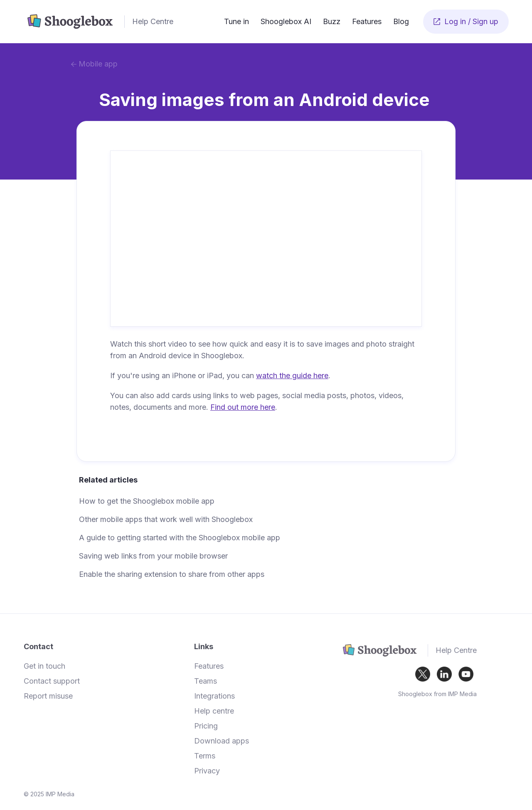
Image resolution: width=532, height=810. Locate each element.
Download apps (222, 741)
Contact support (52, 681)
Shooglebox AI (286, 21)
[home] (121, 21)
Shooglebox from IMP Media (437, 694)
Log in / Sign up (466, 21)
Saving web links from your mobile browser (153, 556)
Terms (205, 756)
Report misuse (48, 696)
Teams (206, 681)
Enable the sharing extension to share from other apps (172, 574)
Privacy (207, 771)
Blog (401, 21)
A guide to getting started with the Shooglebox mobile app (180, 538)
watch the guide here (292, 375)
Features (367, 21)
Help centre (214, 711)
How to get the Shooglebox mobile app (147, 501)
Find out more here (243, 407)
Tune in (236, 21)
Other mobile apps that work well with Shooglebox (166, 519)
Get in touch (44, 666)
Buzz (332, 21)
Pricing (206, 726)
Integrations (214, 696)
